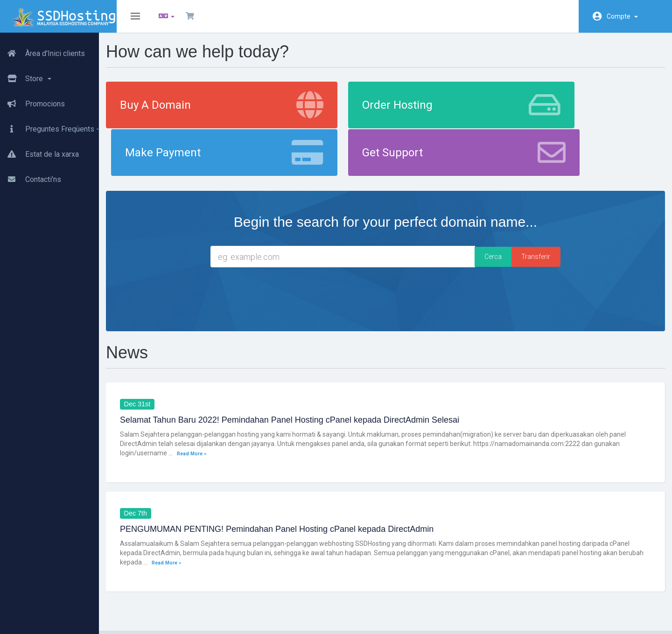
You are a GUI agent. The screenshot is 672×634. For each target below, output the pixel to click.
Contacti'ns (31, 176)
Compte (622, 16)
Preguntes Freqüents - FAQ (57, 125)
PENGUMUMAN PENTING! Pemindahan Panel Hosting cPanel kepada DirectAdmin (301, 488)
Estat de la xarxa (39, 151)
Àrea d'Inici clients (42, 50)
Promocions (32, 100)
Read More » (243, 412)
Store (26, 75)
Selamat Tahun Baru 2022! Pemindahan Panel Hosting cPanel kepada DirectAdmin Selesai (314, 379)
